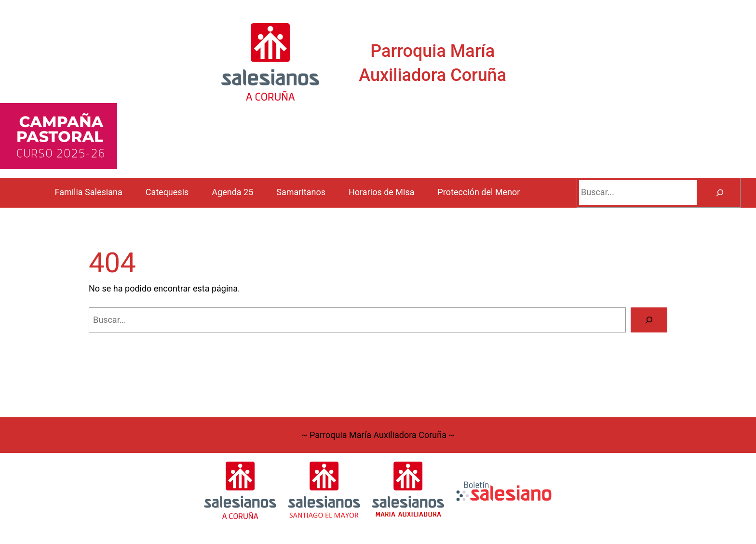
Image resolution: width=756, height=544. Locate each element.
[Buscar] (720, 193)
